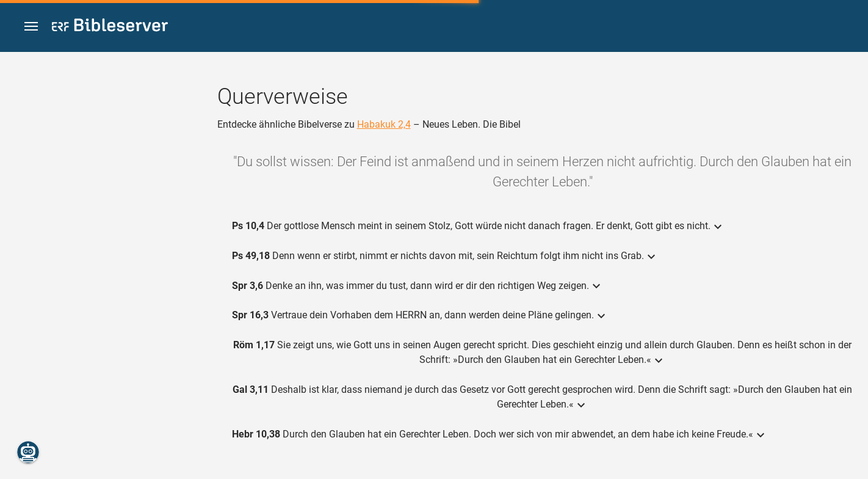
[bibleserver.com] (110, 27)
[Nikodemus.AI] (28, 452)
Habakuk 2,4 (384, 124)
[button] (31, 27)
